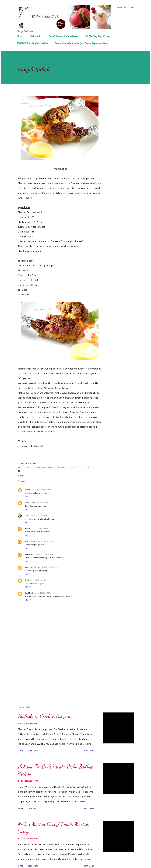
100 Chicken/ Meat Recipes (97, 36)
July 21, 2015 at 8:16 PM (46, 541)
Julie (26, 516)
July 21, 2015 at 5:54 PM (38, 516)
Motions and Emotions (33, 567)
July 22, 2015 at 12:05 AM (44, 554)
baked (38, 467)
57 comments (32, 751)
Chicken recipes (49, 467)
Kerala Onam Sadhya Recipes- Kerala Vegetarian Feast (81, 43)
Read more (89, 751)
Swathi (27, 580)
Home (20, 36)
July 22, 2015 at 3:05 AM (51, 567)
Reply (28, 497)
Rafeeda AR (29, 554)
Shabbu (27, 503)
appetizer (30, 467)
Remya (27, 528)
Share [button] (20, 476)
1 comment (31, 808)
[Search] (121, 8)
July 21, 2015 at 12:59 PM (42, 490)
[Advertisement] (56, 676)
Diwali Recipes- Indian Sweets (63, 36)
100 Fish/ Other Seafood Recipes (32, 43)
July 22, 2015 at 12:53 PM (40, 580)
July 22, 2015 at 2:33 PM (43, 593)
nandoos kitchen (30, 541)
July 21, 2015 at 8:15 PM (40, 528)
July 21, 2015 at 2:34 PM (40, 503)
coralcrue (28, 490)
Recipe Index (36, 36)
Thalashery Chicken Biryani (44, 716)
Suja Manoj (29, 593)
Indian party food (65, 467)
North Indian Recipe (84, 467)
